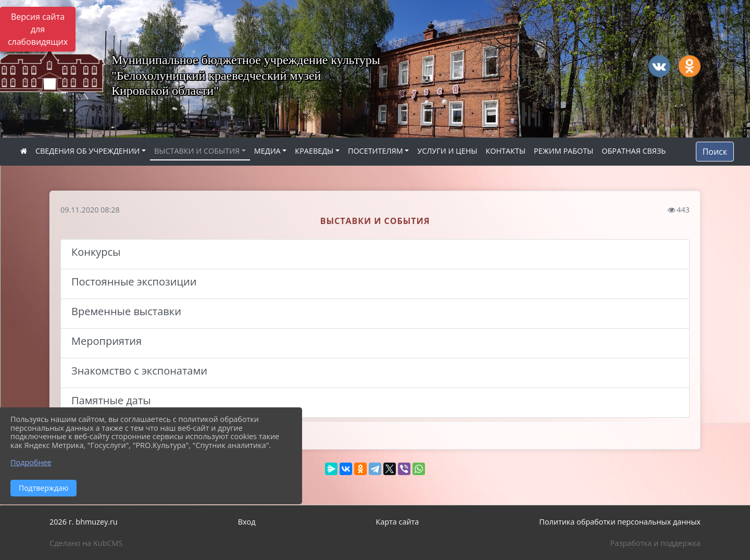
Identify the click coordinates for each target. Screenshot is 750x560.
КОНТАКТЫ (505, 151)
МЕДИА (267, 151)
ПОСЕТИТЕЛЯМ (376, 151)
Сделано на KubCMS (86, 543)
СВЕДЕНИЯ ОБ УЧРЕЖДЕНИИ (87, 151)
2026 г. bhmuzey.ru (84, 522)
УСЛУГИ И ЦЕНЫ (447, 151)
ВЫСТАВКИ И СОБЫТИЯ (197, 151)
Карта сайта (397, 522)
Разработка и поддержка (655, 543)
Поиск (715, 152)
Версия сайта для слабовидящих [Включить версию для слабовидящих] (38, 29)
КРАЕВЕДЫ (314, 151)
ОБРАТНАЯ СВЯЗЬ (634, 151)
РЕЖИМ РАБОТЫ (564, 151)
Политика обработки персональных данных (620, 522)
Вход (247, 522)
